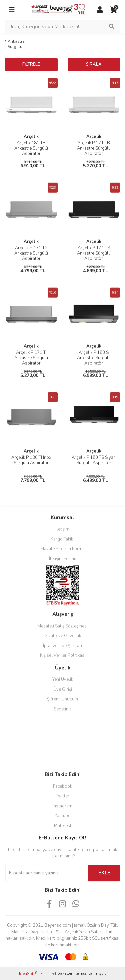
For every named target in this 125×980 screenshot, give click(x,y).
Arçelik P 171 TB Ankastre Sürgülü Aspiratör (94, 148)
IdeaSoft (28, 974)
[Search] (62, 27)
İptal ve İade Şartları (62, 646)
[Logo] (56, 10)
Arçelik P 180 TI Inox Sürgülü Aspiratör (31, 460)
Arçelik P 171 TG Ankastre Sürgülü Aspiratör (31, 253)
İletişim (62, 529)
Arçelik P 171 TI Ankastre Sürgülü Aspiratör (31, 358)
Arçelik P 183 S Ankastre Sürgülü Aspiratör (94, 358)
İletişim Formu (63, 559)
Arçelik (31, 137)
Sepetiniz (62, 709)
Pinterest (63, 826)
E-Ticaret (48, 974)
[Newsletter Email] (47, 873)
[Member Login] (100, 10)
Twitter (63, 796)
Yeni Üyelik (63, 679)
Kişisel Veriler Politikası (63, 655)
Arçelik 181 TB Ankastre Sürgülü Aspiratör (31, 148)
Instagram (62, 806)
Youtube (62, 816)
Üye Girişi (63, 689)
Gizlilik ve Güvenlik (63, 636)
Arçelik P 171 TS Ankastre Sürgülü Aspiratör (94, 253)
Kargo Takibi (63, 539)
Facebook (62, 786)
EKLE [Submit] (104, 873)
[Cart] (113, 10)
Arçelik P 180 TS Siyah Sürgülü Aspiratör (94, 460)
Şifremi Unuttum (62, 699)
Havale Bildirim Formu (63, 549)
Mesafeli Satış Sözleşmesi (62, 626)
